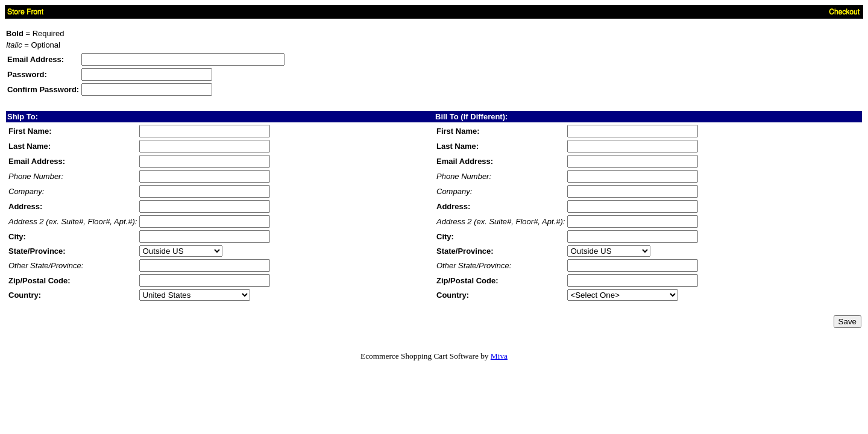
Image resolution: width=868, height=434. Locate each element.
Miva (499, 356)
